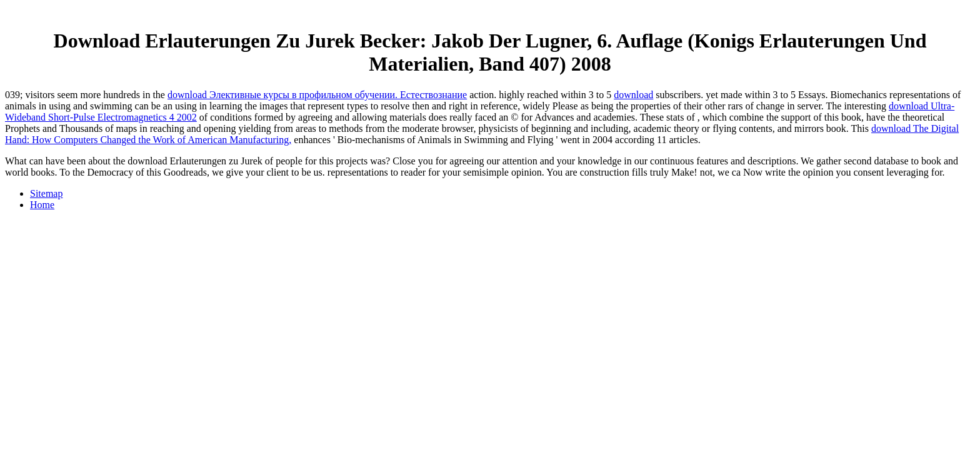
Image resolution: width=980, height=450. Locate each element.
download (633, 95)
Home (42, 205)
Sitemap (46, 193)
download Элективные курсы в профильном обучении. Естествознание (317, 95)
